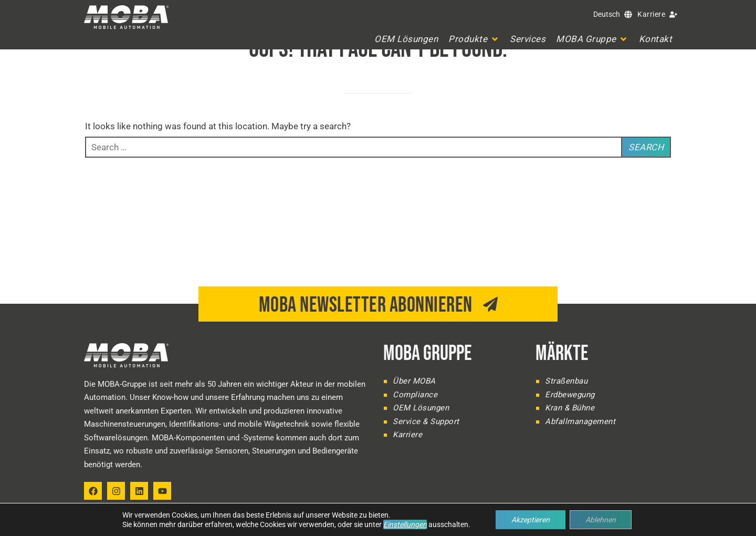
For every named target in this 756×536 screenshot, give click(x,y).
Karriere (651, 14)
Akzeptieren (531, 520)
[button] (474, 39)
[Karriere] (673, 14)
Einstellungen (405, 524)
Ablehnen (601, 520)
